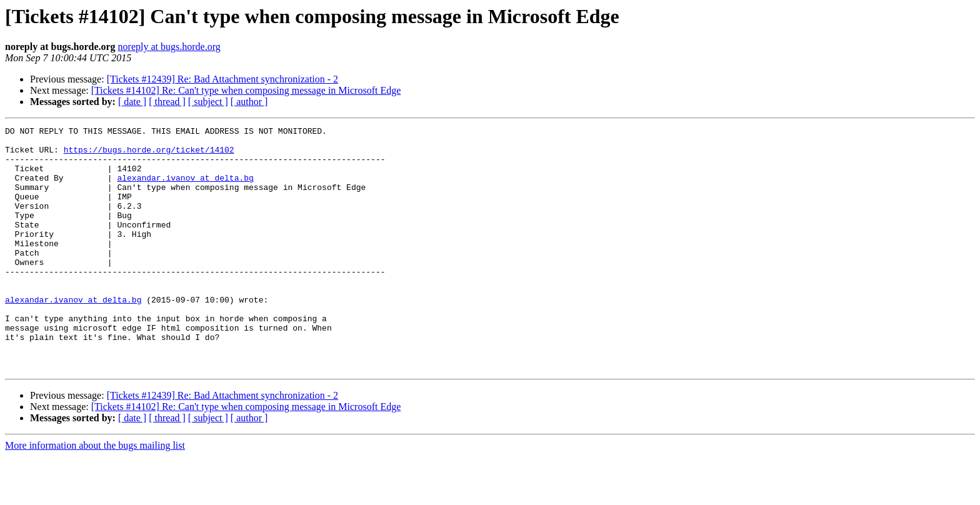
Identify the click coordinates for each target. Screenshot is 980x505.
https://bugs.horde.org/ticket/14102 (149, 155)
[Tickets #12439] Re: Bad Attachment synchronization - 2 (222, 79)
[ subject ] (208, 102)
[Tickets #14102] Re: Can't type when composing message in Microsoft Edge (246, 90)
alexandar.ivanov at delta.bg (185, 189)
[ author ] (249, 102)
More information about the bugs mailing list (95, 494)
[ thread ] (167, 102)
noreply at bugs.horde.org (169, 47)
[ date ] (132, 102)
